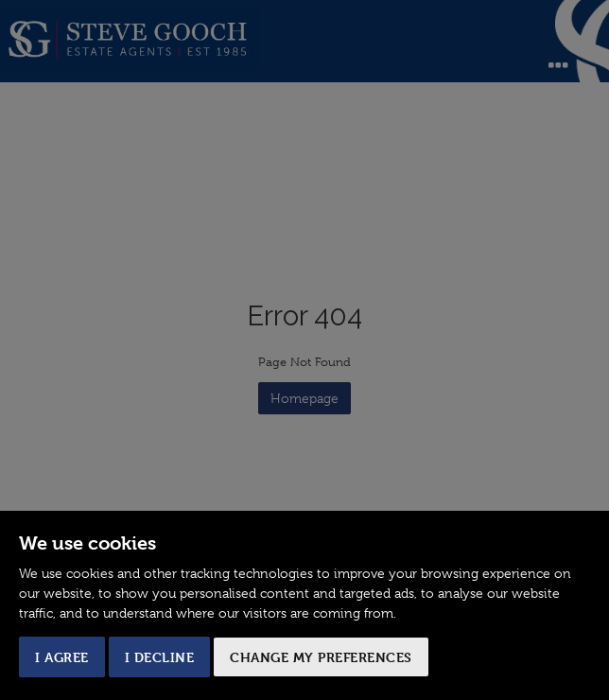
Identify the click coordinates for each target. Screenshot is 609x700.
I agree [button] (62, 657)
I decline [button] (160, 657)
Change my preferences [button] (321, 657)
